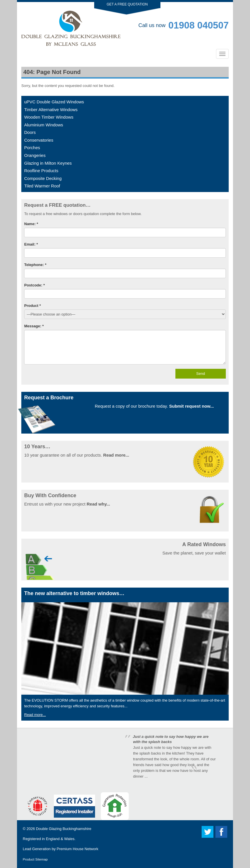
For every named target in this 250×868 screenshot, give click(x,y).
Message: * (34, 326)
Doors (30, 132)
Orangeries (35, 155)
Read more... (116, 455)
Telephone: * (35, 265)
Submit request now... (191, 406)
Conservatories (39, 140)
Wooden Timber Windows (49, 117)
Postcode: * (35, 285)
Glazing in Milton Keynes (48, 163)
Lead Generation (37, 849)
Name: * (31, 224)
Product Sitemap (35, 859)
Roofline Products (41, 171)
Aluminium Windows (44, 125)
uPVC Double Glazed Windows (54, 102)
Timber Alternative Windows (51, 110)
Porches (32, 148)
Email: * (31, 244)
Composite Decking (43, 178)
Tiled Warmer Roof (42, 186)
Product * (33, 306)
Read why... (98, 504)
